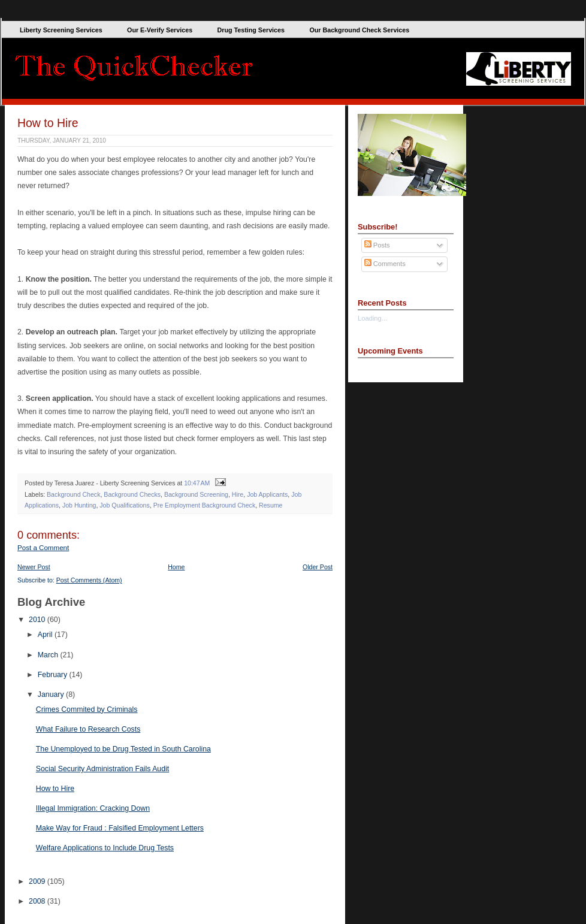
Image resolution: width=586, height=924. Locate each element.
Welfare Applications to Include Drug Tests (105, 848)
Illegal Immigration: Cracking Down (93, 808)
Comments (385, 264)
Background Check (73, 494)
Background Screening (196, 494)
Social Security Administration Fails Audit (102, 769)
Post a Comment (43, 548)
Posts (377, 245)
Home (176, 567)
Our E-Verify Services (160, 30)
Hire (238, 494)
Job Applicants (267, 494)
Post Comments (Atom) (89, 580)
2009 (38, 881)
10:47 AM (197, 483)
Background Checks (132, 494)
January (52, 694)
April (46, 635)
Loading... (372, 318)
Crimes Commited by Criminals (87, 709)
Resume (271, 505)
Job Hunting (79, 505)
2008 (38, 901)
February (54, 675)
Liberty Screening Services (61, 30)
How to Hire (48, 123)
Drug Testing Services (251, 30)
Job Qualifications (125, 505)
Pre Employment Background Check (205, 505)
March (49, 655)
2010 (38, 620)
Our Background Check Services (359, 30)
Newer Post (34, 567)
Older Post (318, 567)
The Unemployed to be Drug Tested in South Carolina (123, 749)
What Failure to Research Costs (88, 729)
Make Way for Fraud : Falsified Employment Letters (120, 828)
